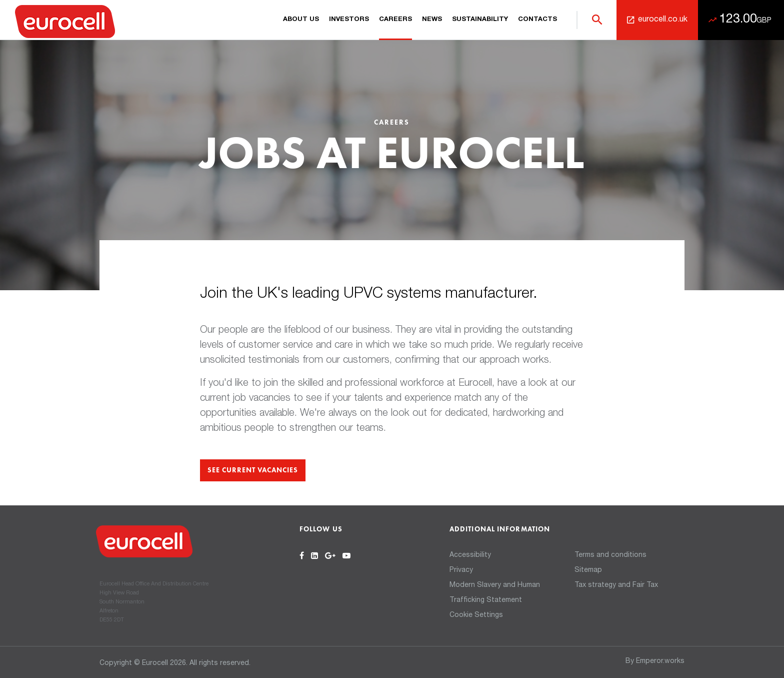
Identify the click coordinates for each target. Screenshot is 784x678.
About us (301, 20)
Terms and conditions (610, 555)
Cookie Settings (476, 615)
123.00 (745, 20)
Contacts (537, 20)
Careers (395, 20)
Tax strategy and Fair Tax (616, 585)
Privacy (461, 570)
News (432, 20)
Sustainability (480, 20)
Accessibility (470, 555)
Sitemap (588, 570)
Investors (349, 20)
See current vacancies (253, 470)
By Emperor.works (655, 661)
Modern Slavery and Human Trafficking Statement (495, 593)
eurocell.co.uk (663, 20)
